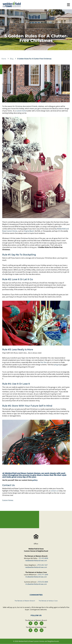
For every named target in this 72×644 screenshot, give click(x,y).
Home (4, 59)
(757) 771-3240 (43, 575)
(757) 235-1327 (42, 565)
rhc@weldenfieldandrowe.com (36, 577)
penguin (57, 365)
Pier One (43, 362)
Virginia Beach (29, 231)
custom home (21, 111)
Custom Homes (8, 500)
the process (24, 475)
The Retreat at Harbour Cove (48, 601)
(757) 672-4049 (43, 582)
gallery (35, 480)
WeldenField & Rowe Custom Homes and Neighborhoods (39, 641)
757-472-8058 (43, 558)
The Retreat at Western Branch (25, 601)
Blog (12, 59)
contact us (54, 491)
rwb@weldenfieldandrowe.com (36, 561)
